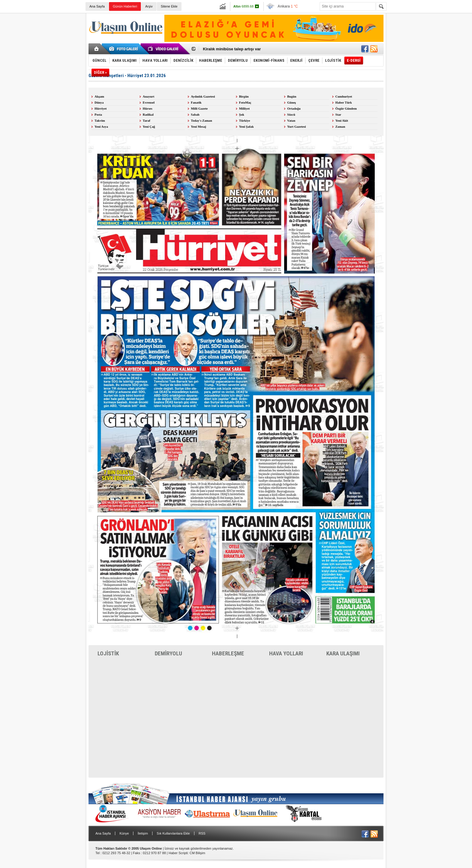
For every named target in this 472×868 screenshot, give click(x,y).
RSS (202, 833)
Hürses (147, 109)
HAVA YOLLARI (286, 653)
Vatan (291, 121)
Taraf (146, 121)
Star (338, 115)
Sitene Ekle (169, 6)
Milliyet (244, 109)
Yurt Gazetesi (297, 127)
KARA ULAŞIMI (343, 653)
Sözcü (291, 115)
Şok (242, 115)
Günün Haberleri (125, 6)
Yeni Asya (101, 127)
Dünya (99, 103)
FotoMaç (245, 103)
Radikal (148, 115)
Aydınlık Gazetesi (203, 97)
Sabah (195, 115)
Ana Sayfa (97, 6)
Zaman (340, 127)
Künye (124, 833)
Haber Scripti (178, 853)
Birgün (244, 97)
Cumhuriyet (344, 97)
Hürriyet (101, 109)
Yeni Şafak (246, 127)
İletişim (143, 833)
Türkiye (245, 121)
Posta (98, 115)
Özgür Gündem (346, 109)
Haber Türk (344, 103)
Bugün (292, 97)
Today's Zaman (201, 121)
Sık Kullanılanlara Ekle (173, 833)
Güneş (292, 103)
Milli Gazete (199, 109)
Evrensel (149, 103)
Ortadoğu (294, 109)
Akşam (99, 97)
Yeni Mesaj (199, 127)
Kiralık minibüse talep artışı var (232, 49)
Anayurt (148, 97)
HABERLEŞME (228, 653)
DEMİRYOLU (168, 653)
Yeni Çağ (149, 127)
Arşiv (149, 6)
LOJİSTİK (108, 653)
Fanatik (196, 103)
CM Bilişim (197, 853)
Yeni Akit (342, 121)
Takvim (100, 121)
